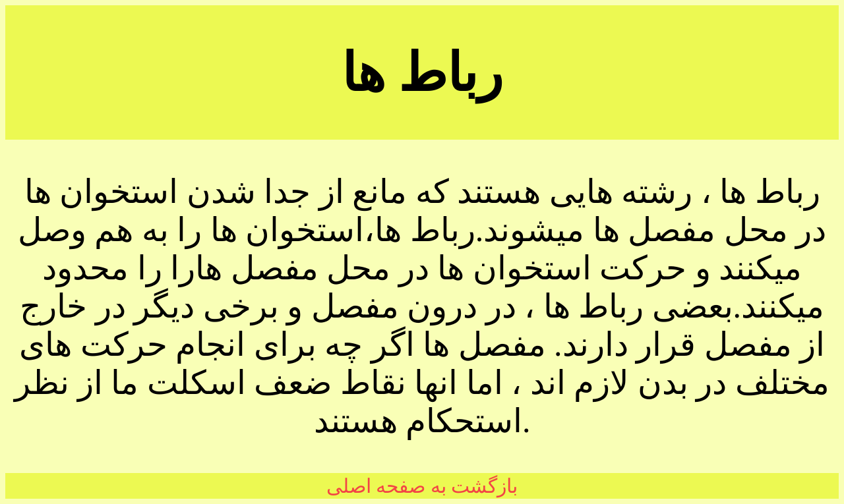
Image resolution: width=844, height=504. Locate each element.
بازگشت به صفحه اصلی (422, 486)
